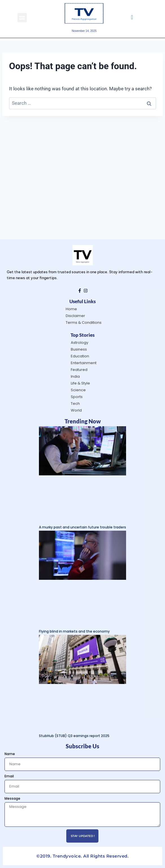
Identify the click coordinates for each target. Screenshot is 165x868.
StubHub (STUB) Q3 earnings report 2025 (74, 736)
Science (78, 390)
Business (79, 349)
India (75, 376)
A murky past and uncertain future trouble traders (82, 527)
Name (10, 754)
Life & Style (80, 383)
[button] (22, 18)
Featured (79, 370)
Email (9, 776)
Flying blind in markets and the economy (74, 631)
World (76, 410)
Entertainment (84, 363)
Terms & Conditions (84, 323)
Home (71, 309)
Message (12, 798)
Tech (75, 404)
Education (80, 356)
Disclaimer (75, 316)
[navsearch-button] (132, 18)
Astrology (80, 343)
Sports (77, 397)
